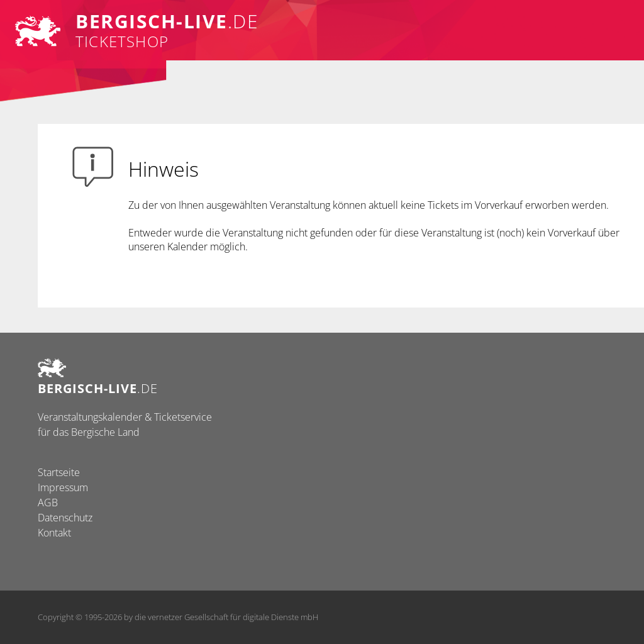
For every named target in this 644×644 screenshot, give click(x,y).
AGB (48, 502)
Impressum (63, 487)
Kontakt (54, 533)
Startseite (59, 472)
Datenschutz (65, 518)
